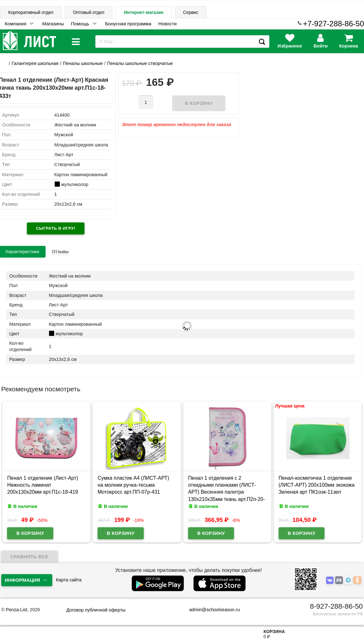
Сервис (191, 12)
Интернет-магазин (144, 12)
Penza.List (16, 610)
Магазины (53, 24)
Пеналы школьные (83, 63)
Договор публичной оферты (96, 610)
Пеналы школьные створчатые (140, 63)
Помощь (80, 24)
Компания (16, 24)
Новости (167, 24)
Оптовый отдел (89, 12)
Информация (22, 580)
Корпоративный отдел (31, 12)
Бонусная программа (128, 24)
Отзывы (60, 252)
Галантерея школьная (35, 63)
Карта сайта (69, 580)
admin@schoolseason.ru (211, 610)
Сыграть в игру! (56, 228)
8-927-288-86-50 (336, 606)
